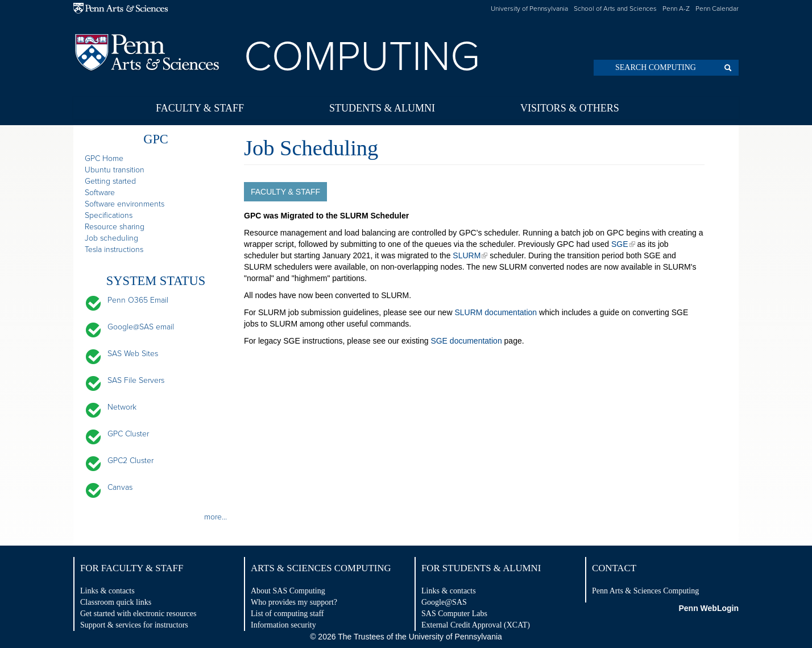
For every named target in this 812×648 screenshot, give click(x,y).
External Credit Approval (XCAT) (476, 625)
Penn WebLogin (709, 608)
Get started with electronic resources (138, 614)
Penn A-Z (676, 9)
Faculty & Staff (200, 108)
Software (100, 193)
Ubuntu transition (115, 170)
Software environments (125, 204)
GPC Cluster (128, 434)
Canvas (120, 487)
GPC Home (104, 158)
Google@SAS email (141, 327)
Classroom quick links (116, 602)
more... (216, 517)
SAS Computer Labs (454, 614)
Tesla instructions (114, 249)
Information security (283, 625)
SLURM (467, 255)
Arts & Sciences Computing (321, 568)
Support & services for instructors (134, 625)
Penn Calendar (717, 9)
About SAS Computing (288, 591)
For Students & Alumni (481, 568)
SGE (620, 244)
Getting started (110, 181)
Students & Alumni (382, 108)
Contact (614, 568)
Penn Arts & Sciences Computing (645, 591)
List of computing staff (287, 614)
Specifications (109, 215)
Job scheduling (111, 238)
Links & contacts (107, 591)
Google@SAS (444, 602)
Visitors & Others (570, 108)
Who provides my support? (294, 602)
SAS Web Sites (133, 354)
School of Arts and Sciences (615, 9)
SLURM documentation (496, 312)
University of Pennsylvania (529, 9)
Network (122, 407)
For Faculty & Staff (132, 568)
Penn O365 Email (138, 300)
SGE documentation (466, 341)
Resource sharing (115, 227)
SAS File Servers (136, 380)
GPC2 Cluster (130, 461)
